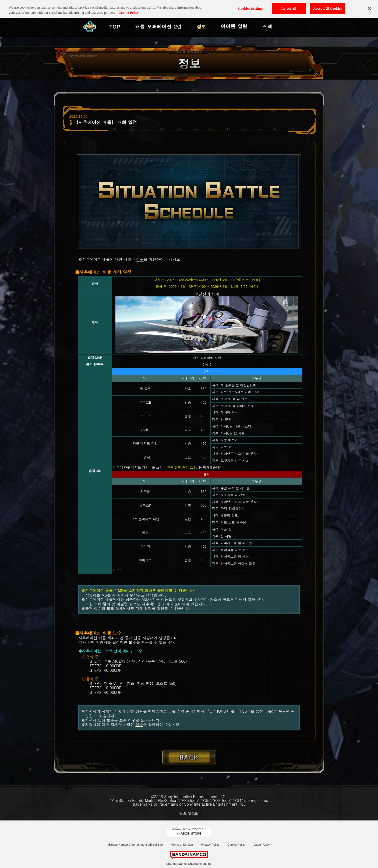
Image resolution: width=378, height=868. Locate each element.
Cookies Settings (251, 6)
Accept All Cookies (328, 6)
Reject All (289, 6)
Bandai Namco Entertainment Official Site (136, 845)
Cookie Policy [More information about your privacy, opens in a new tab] (129, 10)
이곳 (140, 259)
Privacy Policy (210, 845)
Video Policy (262, 845)
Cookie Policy (236, 845)
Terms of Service (182, 845)
